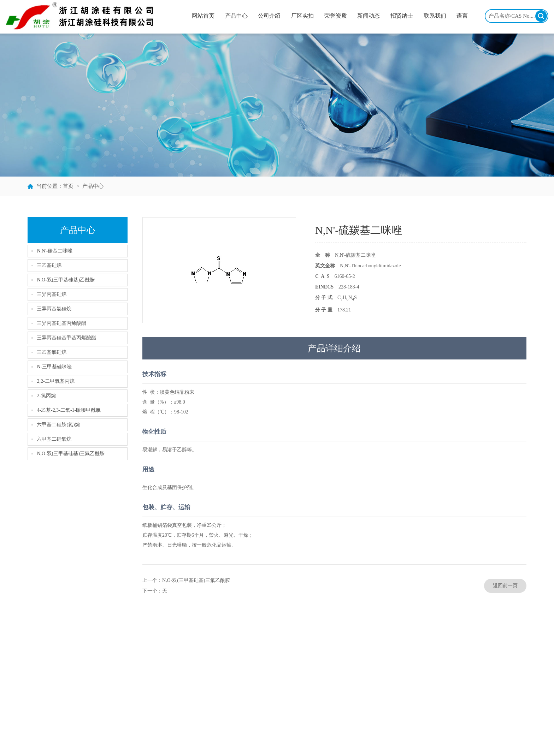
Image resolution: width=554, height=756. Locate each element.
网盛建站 (317, 742)
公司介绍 (269, 16)
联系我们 (435, 16)
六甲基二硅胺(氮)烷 (58, 425)
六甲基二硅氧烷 (54, 439)
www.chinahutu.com (501, 705)
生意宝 (298, 742)
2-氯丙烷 (46, 396)
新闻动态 (369, 16)
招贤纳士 (402, 16)
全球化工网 (277, 742)
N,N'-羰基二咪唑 (55, 251)
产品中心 (236, 16)
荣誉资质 (336, 16)
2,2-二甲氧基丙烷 (55, 381)
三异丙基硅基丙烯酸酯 (61, 323)
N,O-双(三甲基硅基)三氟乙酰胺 (71, 454)
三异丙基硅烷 (52, 294)
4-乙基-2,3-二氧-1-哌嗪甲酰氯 (69, 410)
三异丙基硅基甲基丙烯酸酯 (66, 338)
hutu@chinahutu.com (502, 694)
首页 (68, 186)
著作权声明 (340, 742)
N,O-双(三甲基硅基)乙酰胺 (66, 280)
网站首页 (203, 16)
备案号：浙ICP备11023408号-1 (387, 742)
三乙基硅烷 (49, 265)
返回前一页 (505, 586)
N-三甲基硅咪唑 (54, 367)
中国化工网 (251, 742)
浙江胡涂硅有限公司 (157, 742)
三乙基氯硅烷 (52, 352)
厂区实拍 (302, 16)
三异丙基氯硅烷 (54, 309)
